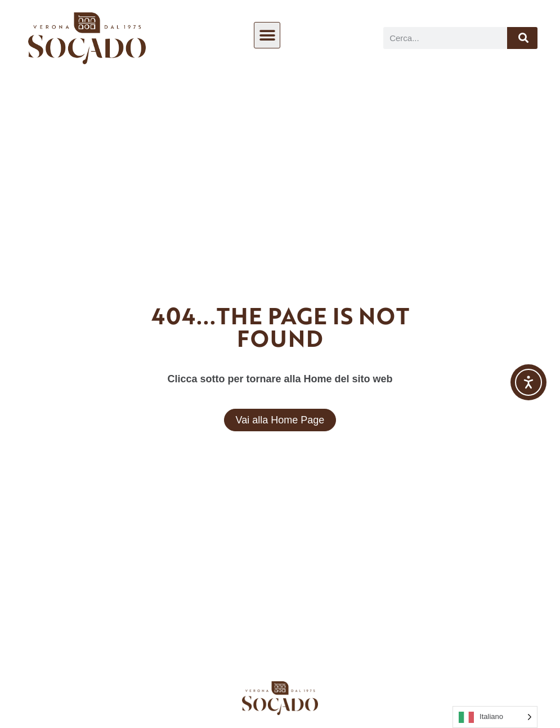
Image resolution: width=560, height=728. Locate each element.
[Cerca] (522, 38)
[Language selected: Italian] (495, 717)
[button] (267, 35)
